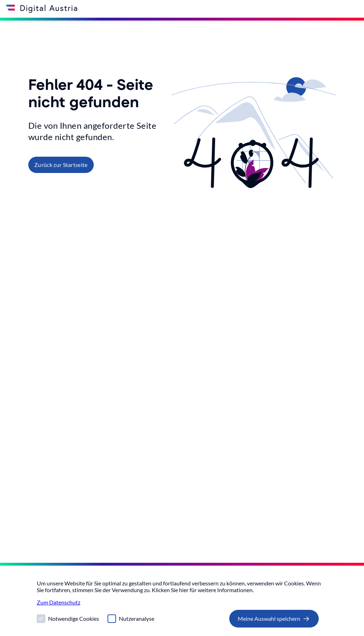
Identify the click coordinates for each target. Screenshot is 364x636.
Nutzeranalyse (137, 618)
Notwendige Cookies (74, 618)
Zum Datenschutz (59, 602)
